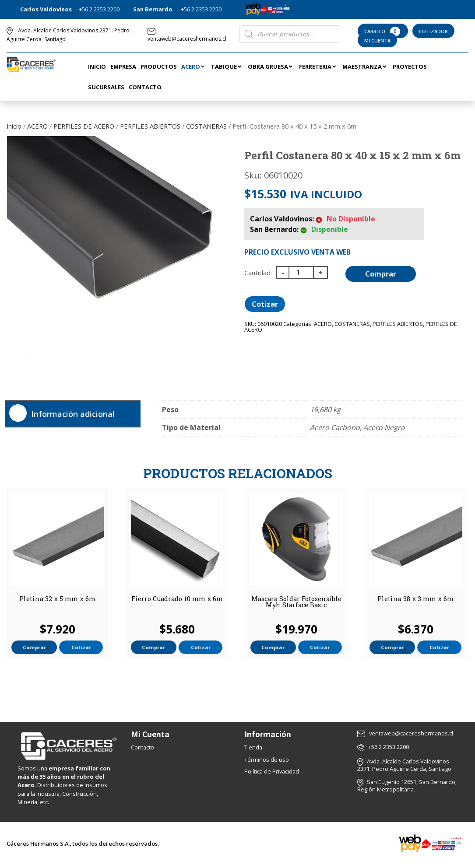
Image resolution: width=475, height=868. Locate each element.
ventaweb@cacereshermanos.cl (187, 35)
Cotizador (433, 31)
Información (268, 734)
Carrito (383, 31)
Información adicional (73, 414)
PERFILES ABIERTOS (150, 126)
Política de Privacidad (272, 771)
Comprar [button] (34, 647)
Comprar (381, 274)
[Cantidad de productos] (301, 273)
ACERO (37, 126)
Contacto (142, 747)
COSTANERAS (206, 126)
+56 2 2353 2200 (99, 9)
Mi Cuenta (377, 40)
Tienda (253, 747)
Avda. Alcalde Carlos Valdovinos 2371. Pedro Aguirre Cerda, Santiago (404, 765)
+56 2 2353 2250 (201, 9)
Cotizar (265, 304)
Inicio (14, 126)
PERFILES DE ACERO (84, 126)
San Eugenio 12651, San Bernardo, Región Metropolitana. (407, 786)
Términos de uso (267, 759)
